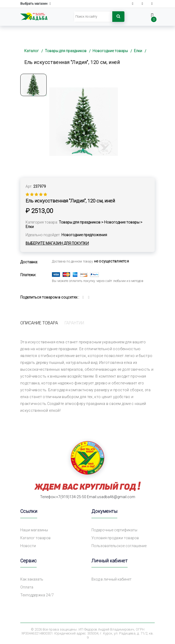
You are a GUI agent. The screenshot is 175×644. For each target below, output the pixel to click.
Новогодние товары (110, 51)
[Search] (93, 17)
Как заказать (32, 579)
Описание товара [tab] (39, 323)
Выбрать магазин (36, 4)
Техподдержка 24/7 (37, 595)
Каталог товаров (35, 538)
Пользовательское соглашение (119, 546)
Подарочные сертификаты (114, 530)
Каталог (31, 51)
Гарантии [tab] (74, 323)
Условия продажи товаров (115, 538)
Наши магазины (34, 530)
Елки (138, 51)
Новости (28, 546)
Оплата (27, 587)
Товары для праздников (66, 51)
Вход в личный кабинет (111, 579)
